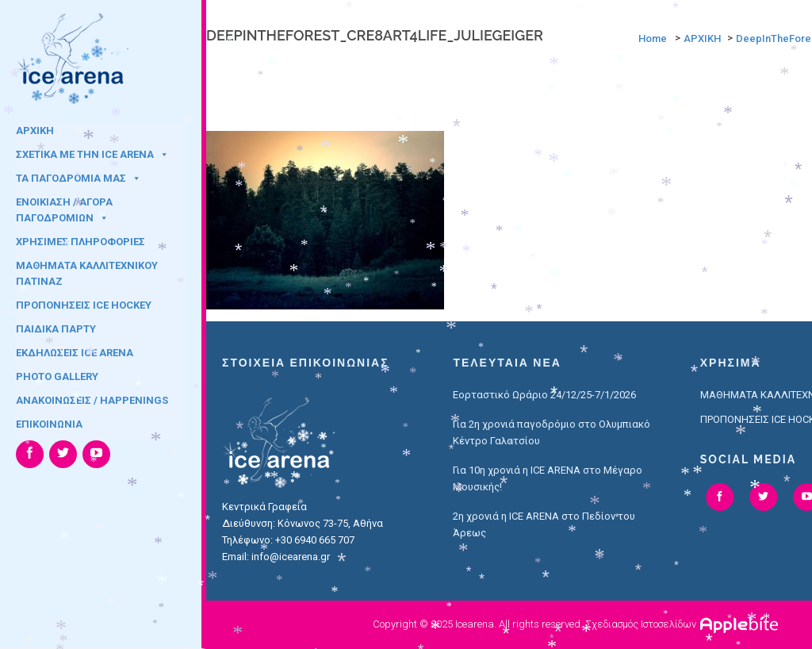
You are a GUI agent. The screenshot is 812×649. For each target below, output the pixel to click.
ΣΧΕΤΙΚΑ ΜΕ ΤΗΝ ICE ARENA (92, 154)
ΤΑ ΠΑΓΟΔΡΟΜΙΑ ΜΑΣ (79, 178)
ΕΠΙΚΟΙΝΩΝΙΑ (49, 424)
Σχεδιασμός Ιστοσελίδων (641, 624)
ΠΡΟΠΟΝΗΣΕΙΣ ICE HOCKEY (84, 305)
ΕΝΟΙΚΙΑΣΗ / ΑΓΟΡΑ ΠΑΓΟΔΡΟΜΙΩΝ (64, 207)
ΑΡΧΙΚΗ (35, 131)
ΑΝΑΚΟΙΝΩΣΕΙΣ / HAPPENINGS (92, 400)
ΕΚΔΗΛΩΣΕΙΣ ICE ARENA (75, 353)
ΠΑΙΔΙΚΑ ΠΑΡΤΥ (56, 329)
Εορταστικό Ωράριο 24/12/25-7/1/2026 (544, 395)
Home (653, 38)
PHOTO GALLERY (57, 376)
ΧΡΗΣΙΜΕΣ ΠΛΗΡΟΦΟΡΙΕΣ (80, 242)
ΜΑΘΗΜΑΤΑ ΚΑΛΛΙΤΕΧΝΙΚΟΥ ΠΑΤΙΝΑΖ (87, 271)
